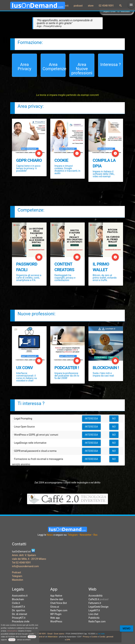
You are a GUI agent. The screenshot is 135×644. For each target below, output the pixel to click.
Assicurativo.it (20, 596)
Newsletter (86, 535)
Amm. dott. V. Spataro (24, 555)
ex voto (101, 634)
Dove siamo (59, 634)
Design (105, 607)
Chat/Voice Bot (59, 603)
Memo (127, 629)
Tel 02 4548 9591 (21, 563)
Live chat (93, 614)
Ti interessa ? (31, 403)
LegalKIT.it (94, 610)
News (50, 535)
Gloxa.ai (55, 607)
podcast (78, 6)
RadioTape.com (59, 610)
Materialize (53, 637)
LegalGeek (94, 607)
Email (113, 12)
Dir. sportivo (18, 610)
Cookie (94, 637)
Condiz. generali (106, 637)
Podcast (16, 572)
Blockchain (18, 599)
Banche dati (57, 599)
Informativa (12, 631)
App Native (56, 596)
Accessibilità (95, 596)
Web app (55, 618)
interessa (91, 419)
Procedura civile (21, 621)
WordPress (56, 621)
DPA (68, 640)
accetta (32, 637)
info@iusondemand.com (25, 566)
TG (118, 12)
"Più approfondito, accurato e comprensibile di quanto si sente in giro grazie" (65, 23)
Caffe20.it (94, 599)
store (91, 6)
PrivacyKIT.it (19, 618)
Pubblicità (94, 618)
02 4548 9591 (106, 6)
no (114, 419)
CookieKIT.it (18, 607)
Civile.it (16, 603)
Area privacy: (31, 106)
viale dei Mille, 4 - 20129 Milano (29, 559)
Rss (95, 535)
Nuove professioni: (37, 314)
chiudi (12, 640)
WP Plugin (56, 614)
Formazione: (30, 42)
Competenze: (31, 210)
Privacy (86, 637)
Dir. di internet (20, 614)
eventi (65, 6)
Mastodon (125, 12)
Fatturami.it (95, 603)
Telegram (73, 535)
